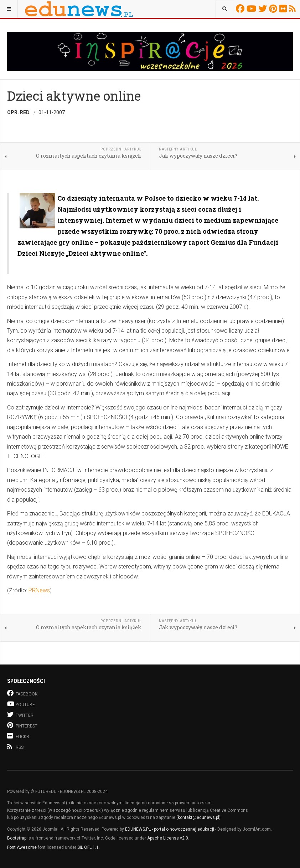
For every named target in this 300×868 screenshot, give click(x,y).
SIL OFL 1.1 (88, 847)
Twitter (264, 9)
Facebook (241, 9)
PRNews (39, 590)
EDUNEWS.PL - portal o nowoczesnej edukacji (170, 829)
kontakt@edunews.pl (198, 817)
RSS (293, 9)
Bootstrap (17, 838)
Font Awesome (22, 847)
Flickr (284, 9)
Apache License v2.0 (168, 838)
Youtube (252, 9)
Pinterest (274, 9)
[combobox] (225, 9)
